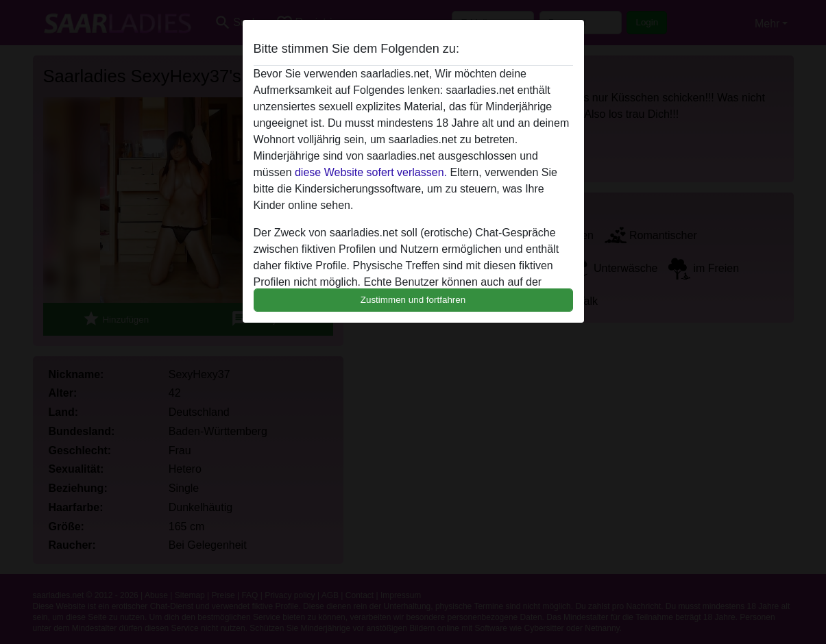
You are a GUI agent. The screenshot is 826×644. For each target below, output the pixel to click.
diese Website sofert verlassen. (371, 172)
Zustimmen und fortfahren (413, 300)
